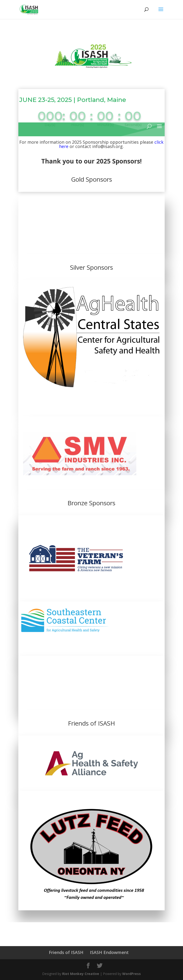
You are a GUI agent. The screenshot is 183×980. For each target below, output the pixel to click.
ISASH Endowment (109, 952)
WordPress (132, 974)
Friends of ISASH (66, 952)
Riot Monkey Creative (81, 974)
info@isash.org (107, 146)
